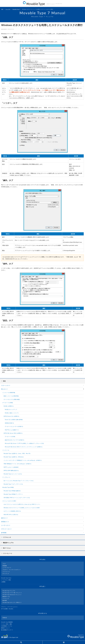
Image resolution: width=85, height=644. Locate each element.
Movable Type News (7, 578)
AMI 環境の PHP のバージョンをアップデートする (17, 498)
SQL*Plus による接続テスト (12, 430)
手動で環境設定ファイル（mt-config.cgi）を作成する (18, 464)
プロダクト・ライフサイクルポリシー (12, 570)
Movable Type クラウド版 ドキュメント (12, 593)
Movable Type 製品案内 (8, 622)
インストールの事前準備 (9, 393)
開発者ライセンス (6, 628)
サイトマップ (6, 574)
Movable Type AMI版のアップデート (13, 494)
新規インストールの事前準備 (11, 396)
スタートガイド (6, 385)
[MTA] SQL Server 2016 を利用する (13, 433)
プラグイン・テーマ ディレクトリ (10, 607)
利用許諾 (5, 618)
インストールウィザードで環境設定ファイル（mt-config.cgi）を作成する (23, 460)
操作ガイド (4, 518)
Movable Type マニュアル (9, 591)
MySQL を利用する (9, 406)
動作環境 (5, 600)
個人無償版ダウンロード (8, 630)
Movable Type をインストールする (13, 474)
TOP (2, 9)
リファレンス (6, 599)
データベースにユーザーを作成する (14, 426)
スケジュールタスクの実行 (9, 501)
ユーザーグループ (7, 568)
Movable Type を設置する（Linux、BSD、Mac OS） (17, 453)
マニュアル (8, 9)
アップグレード (6, 477)
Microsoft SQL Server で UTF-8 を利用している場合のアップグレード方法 (24, 443)
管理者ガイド (5, 522)
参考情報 (4, 533)
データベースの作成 (10, 437)
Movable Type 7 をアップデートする (13, 484)
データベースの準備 (8, 403)
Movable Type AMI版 (8, 487)
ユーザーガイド (6, 525)
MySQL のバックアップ (11, 409)
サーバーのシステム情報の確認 (12, 399)
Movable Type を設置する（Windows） (14, 457)
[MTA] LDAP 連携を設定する (11, 470)
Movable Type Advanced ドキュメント (12, 595)
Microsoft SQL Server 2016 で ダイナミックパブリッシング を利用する (24, 447)
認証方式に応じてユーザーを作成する (15, 440)
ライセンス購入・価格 (7, 624)
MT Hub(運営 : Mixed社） (8, 609)
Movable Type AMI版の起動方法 (12, 491)
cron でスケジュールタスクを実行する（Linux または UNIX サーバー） (22, 504)
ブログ (4, 564)
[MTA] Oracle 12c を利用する (11, 416)
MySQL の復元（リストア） (12, 413)
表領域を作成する (9, 423)
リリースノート (6, 572)
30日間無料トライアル (7, 626)
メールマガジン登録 (7, 580)
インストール (6, 450)
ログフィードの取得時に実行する (12, 511)
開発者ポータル (6, 597)
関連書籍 (5, 566)
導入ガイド (4, 389)
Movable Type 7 (16, 9)
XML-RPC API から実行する (11, 515)
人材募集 (4, 582)
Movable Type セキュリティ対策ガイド (12, 602)
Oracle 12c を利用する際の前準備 (14, 420)
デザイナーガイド (6, 529)
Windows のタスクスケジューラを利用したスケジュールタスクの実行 (22, 508)
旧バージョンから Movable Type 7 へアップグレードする (19, 481)
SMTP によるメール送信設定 (11, 467)
